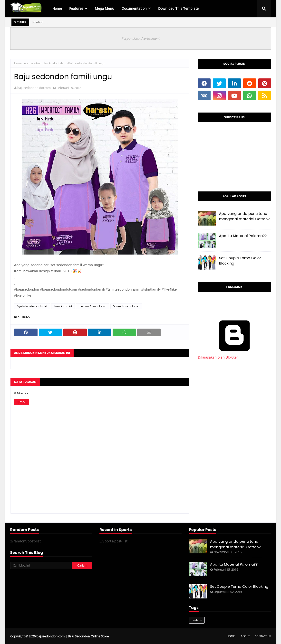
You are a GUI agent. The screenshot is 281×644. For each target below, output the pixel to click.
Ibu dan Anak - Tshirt (93, 306)
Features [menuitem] (76, 8)
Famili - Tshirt (63, 306)
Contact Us (263, 636)
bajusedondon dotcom (34, 88)
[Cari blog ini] (41, 565)
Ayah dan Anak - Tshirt (51, 63)
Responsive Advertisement (140, 38)
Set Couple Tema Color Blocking (240, 261)
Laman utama (24, 63)
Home (231, 636)
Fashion (197, 620)
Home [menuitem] (57, 8)
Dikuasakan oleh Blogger (234, 355)
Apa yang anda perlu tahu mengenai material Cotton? (244, 216)
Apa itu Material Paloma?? (243, 236)
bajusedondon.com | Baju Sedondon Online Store (73, 636)
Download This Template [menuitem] (178, 8)
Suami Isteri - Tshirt (126, 306)
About (245, 636)
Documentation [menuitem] (134, 8)
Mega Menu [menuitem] (105, 8)
